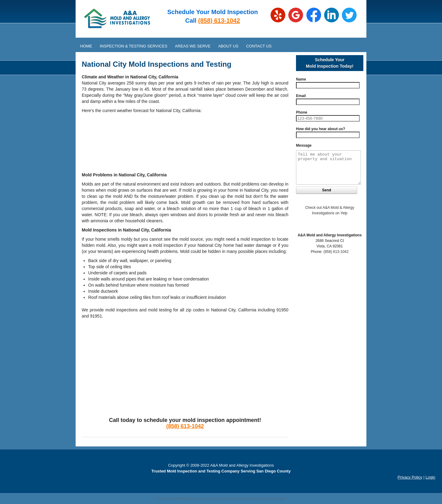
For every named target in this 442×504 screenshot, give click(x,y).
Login (430, 477)
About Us (228, 46)
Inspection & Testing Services (134, 46)
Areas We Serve (193, 46)
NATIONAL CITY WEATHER (185, 140)
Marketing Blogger (273, 498)
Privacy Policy (410, 477)
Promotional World (229, 498)
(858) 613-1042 (219, 21)
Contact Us (259, 46)
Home (86, 46)
